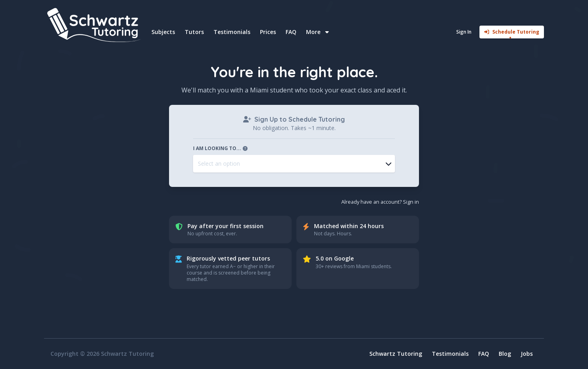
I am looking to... (221, 148)
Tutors (194, 32)
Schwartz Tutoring (396, 354)
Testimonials (232, 32)
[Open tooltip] (245, 148)
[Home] (95, 25)
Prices (268, 32)
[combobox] (294, 164)
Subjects (163, 32)
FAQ (291, 32)
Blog (505, 354)
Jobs (527, 354)
